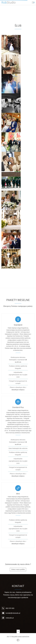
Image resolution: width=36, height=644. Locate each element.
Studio (8, 2)
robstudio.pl (10, 618)
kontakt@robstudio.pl (13, 613)
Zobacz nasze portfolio (18, 569)
